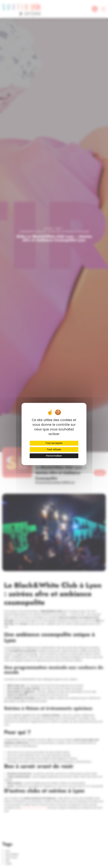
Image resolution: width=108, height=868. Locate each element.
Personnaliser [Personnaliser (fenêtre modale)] (54, 456)
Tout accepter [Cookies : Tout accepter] (54, 443)
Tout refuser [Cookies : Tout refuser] (54, 449)
